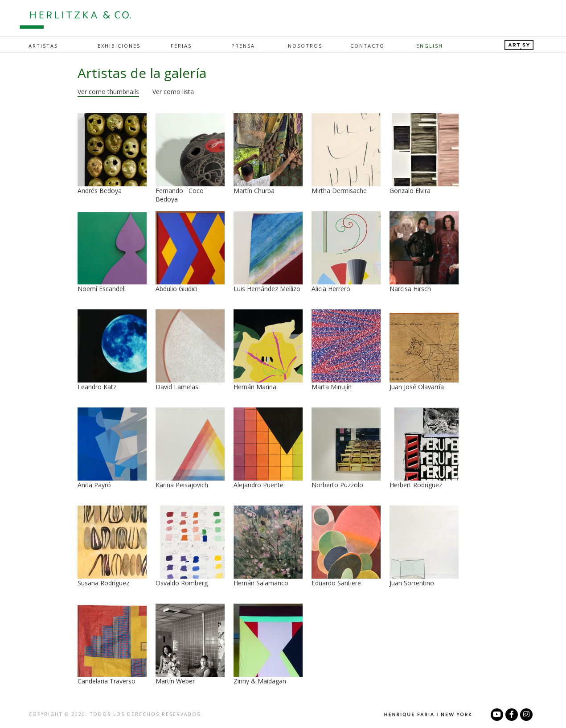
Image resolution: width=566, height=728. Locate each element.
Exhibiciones (119, 46)
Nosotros (305, 46)
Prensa (243, 46)
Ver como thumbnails (108, 92)
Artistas (43, 46)
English (430, 46)
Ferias (181, 46)
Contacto (367, 46)
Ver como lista (173, 92)
